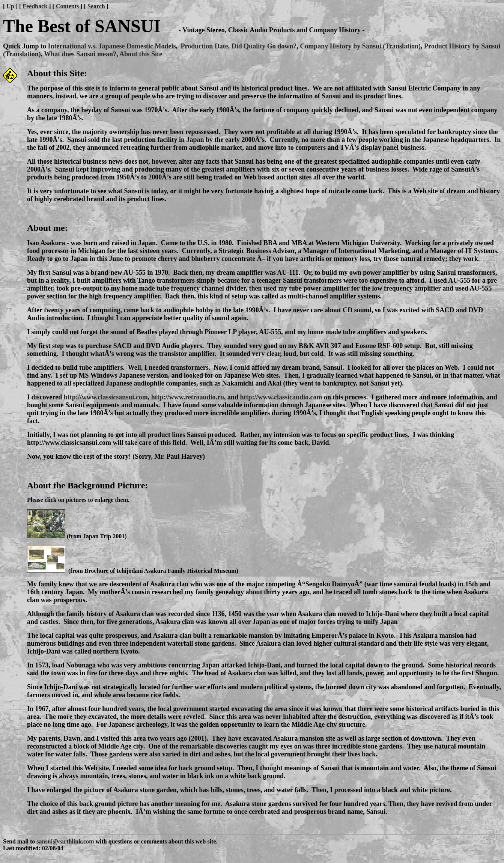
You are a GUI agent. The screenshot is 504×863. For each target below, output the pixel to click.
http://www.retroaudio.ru (188, 397)
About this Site (141, 54)
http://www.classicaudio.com (281, 397)
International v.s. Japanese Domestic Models (112, 46)
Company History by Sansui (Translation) (360, 46)
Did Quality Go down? (264, 46)
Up (10, 6)
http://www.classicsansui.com (106, 397)
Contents (67, 6)
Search (96, 6)
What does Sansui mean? (80, 54)
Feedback (35, 6)
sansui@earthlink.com (65, 841)
